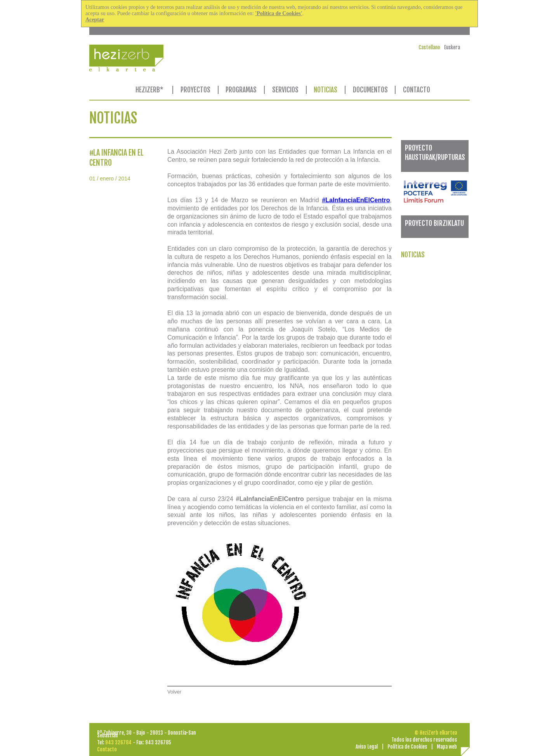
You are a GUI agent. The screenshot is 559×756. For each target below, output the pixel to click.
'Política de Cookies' (279, 13)
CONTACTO (417, 90)
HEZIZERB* (149, 90)
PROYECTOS (195, 90)
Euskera (452, 47)
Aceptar (95, 20)
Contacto (107, 749)
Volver (174, 692)
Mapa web (447, 747)
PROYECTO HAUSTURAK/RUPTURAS (435, 152)
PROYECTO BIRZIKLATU (434, 223)
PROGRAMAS (241, 90)
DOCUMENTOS (370, 90)
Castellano (429, 47)
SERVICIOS (285, 90)
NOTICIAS (326, 90)
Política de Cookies (407, 747)
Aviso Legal (367, 747)
